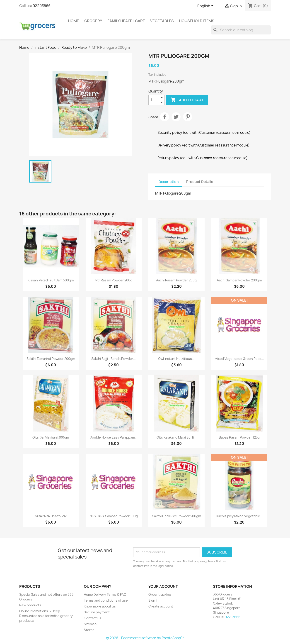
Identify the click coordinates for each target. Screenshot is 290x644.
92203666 (42, 6)
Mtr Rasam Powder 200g (114, 280)
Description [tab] (169, 182)
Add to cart (187, 100)
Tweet (176, 117)
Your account (163, 586)
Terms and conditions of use (106, 600)
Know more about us (100, 606)
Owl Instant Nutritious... (176, 359)
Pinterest (188, 117)
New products (30, 605)
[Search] (241, 30)
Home (74, 21)
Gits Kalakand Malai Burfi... (176, 437)
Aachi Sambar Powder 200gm (239, 280)
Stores (89, 630)
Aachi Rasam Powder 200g (176, 280)
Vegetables (162, 21)
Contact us (93, 618)
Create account (161, 606)
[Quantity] (154, 100)
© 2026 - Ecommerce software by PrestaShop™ (145, 638)
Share (164, 117)
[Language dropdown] (206, 6)
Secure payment (97, 612)
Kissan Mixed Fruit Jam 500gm (51, 280)
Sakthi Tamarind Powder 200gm (51, 359)
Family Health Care (126, 21)
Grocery (93, 21)
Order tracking (160, 594)
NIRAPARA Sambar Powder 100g (114, 516)
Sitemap (90, 624)
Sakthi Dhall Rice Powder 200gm (176, 516)
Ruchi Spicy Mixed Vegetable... (239, 516)
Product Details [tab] (200, 182)
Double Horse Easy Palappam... (114, 437)
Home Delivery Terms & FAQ (105, 594)
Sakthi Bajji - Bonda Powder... (114, 359)
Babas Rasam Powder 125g (239, 437)
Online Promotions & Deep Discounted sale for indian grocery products (46, 616)
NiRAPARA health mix (51, 516)
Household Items (197, 21)
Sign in (153, 600)
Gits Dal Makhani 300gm (51, 437)
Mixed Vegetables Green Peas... (239, 359)
